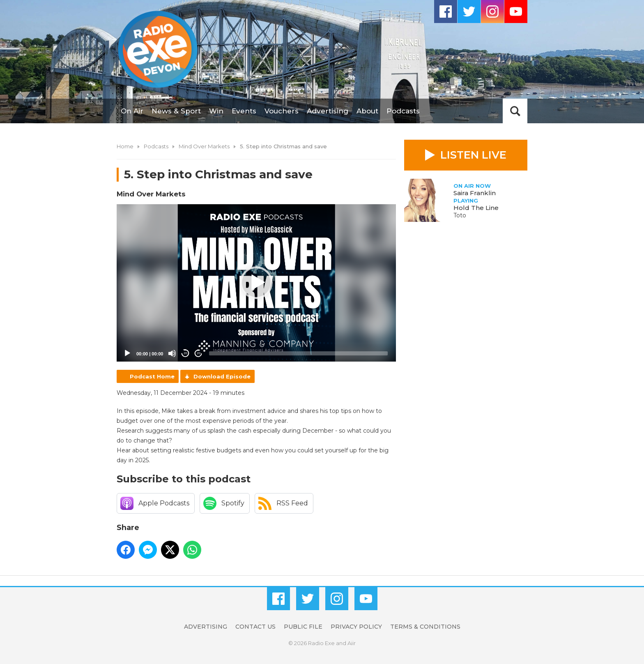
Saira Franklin (475, 193)
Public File (303, 627)
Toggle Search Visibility (515, 111)
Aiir (352, 643)
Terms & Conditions (425, 627)
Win (216, 111)
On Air (132, 111)
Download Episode (222, 376)
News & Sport (176, 111)
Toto (460, 215)
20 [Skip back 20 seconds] (185, 353)
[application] (256, 283)
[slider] (298, 353)
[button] (256, 283)
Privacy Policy (356, 627)
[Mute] (172, 353)
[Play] (127, 353)
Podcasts (403, 111)
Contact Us (255, 627)
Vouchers (282, 111)
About (367, 111)
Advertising (328, 111)
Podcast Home (152, 376)
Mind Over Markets (204, 146)
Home (125, 146)
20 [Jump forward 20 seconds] (199, 353)
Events (244, 111)
